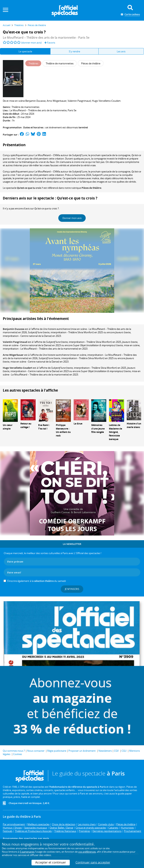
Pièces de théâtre (91, 188)
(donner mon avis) (31, 43)
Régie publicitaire (57, 751)
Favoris (50, 43)
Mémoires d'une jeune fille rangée (98, 429)
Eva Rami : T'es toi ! (44, 427)
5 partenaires (27, 852)
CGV (116, 751)
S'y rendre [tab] (74, 51)
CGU (124, 751)
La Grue (78, 424)
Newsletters (105, 751)
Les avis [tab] (121, 51)
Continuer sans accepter (93, 862)
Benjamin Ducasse (13, 329)
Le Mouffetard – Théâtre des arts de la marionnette (38, 110)
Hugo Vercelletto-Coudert (18, 368)
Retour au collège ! (26, 425)
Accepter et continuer (51, 862)
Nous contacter (36, 751)
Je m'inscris (72, 589)
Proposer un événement (82, 751)
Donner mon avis (72, 218)
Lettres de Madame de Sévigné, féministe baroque (115, 432)
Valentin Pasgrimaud (15, 342)
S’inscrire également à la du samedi (36, 581)
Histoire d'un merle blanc (134, 425)
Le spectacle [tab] (25, 51)
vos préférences (87, 852)
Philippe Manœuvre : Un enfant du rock (63, 430)
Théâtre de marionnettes (25, 107)
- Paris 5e (46, 38)
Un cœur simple (8, 427)
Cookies (18, 754)
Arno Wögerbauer (13, 355)
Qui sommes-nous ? (14, 751)
